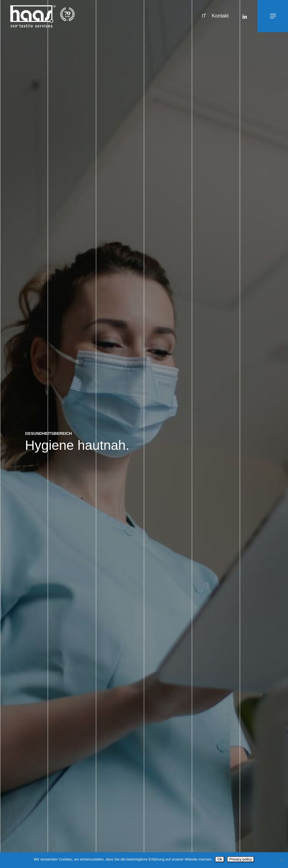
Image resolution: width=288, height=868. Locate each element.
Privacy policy (240, 859)
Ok (220, 859)
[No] (281, 860)
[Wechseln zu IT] (204, 16)
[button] (261, 16)
